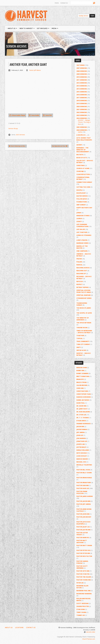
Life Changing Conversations (82, 225)
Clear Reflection (83, 174)
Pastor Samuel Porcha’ (82, 562)
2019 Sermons (82, 103)
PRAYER (79, 259)
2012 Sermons (82, 83)
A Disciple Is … (82, 135)
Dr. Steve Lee (81, 415)
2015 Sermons (82, 92)
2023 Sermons (20, 135)
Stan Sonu (81, 609)
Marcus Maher (82, 459)
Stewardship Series (84, 298)
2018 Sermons (82, 101)
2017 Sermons (82, 98)
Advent (79, 145)
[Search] (81, 3)
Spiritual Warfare (84, 295)
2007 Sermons (82, 68)
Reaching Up (81, 274)
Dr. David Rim (81, 406)
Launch (79, 218)
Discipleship (81, 193)
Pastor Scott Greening (82, 567)
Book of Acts (82, 158)
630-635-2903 (91, 632)
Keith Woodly (82, 453)
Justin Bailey (81, 447)
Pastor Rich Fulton (84, 556)
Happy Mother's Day (84, 208)
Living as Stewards (84, 235)
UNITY (79, 347)
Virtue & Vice (81, 350)
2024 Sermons (82, 118)
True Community (83, 341)
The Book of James (84, 308)
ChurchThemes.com (89, 639)
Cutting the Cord (83, 187)
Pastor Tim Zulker (84, 577)
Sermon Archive (16, 46)
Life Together (82, 232)
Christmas (81, 165)
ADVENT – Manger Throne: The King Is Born (84, 122)
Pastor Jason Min (83, 501)
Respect (79, 284)
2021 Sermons (82, 109)
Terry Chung (81, 612)
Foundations (82, 202)
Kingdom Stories (83, 216)
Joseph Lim (81, 444)
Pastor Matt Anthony (82, 541)
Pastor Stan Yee (83, 574)
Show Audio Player (17, 115)
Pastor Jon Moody (84, 517)
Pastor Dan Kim (83, 485)
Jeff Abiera (81, 432)
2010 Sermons (82, 77)
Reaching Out (82, 271)
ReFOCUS (80, 281)
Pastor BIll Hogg (83, 470)
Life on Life (81, 229)
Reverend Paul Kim (83, 591)
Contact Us (64, 3)
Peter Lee (80, 583)
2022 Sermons (82, 112)
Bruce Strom (81, 382)
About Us (9, 628)
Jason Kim (80, 426)
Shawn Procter (83, 606)
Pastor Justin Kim (83, 530)
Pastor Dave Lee (83, 488)
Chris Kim (80, 388)
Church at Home (83, 168)
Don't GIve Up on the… (17, 146)
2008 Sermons (82, 71)
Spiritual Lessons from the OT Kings (84, 291)
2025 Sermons (82, 127)
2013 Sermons (82, 86)
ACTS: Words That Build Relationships (84, 139)
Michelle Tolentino (84, 465)
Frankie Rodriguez (84, 424)
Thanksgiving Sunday (82, 304)
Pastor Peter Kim (83, 553)
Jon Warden (81, 438)
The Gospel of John (84, 313)
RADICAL (79, 265)
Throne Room (82, 328)
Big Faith (80, 155)
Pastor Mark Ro (83, 538)
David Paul (81, 403)
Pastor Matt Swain (84, 545)
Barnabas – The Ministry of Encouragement (83, 150)
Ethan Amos (81, 421)
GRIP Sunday (81, 205)
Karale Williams (83, 450)
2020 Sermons (82, 106)
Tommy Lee (81, 615)
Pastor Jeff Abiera (35, 70)
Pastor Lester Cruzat (82, 534)
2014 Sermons (82, 89)
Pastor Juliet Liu (83, 527)
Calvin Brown (82, 385)
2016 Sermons (82, 95)
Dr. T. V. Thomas (83, 418)
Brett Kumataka (83, 376)
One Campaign (82, 251)
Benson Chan (82, 368)
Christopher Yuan (84, 394)
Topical (79, 338)
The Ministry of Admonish (83, 319)
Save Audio (34, 115)
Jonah (79, 213)
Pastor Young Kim (84, 580)
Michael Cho (81, 462)
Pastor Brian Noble (84, 478)
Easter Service (82, 196)
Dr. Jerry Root (82, 409)
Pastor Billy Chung (84, 473)
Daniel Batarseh (83, 400)
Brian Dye (80, 379)
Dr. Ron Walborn (83, 412)
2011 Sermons (82, 80)
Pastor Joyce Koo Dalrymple (83, 523)
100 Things (81, 65)
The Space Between (84, 323)
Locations (19, 628)
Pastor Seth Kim (83, 571)
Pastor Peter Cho (83, 550)
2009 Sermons (82, 74)
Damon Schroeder (84, 397)
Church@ (80, 171)
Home (57, 3)
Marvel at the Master (82, 247)
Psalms (79, 262)
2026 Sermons (82, 130)
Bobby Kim (80, 370)
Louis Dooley (82, 456)
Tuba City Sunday (83, 344)
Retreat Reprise (83, 287)
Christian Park (82, 391)
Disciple (79, 190)
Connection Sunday (84, 182)
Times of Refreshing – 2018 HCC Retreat (84, 332)
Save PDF (47, 115)
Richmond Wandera (84, 594)
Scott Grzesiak (82, 603)
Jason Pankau (82, 429)
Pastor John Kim (83, 514)
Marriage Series (83, 243)
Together (80, 335)
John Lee (80, 435)
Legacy (79, 221)
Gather (80, 132)
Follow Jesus (82, 199)
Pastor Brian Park (84, 482)
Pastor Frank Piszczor (82, 492)
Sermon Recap (13, 128)
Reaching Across (83, 268)
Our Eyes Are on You (60, 146)
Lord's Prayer (82, 240)
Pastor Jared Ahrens (85, 496)
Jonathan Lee (82, 441)
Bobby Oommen (82, 373)
